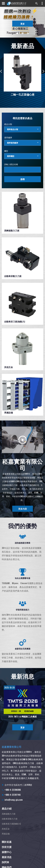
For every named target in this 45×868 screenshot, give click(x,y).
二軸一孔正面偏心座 (23, 94)
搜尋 (23, 179)
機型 (6, 151)
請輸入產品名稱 (11, 164)
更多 (23, 24)
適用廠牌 (8, 137)
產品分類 (8, 124)
